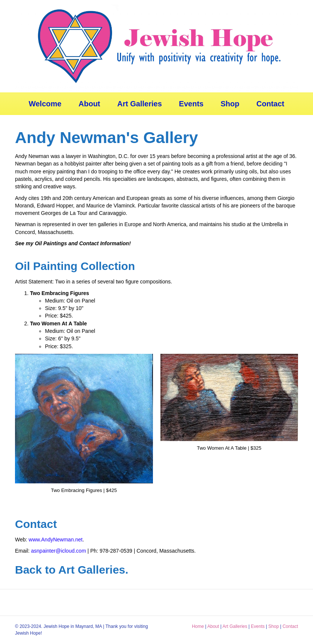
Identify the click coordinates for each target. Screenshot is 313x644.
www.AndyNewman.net (55, 540)
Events (191, 104)
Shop (230, 104)
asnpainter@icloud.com (59, 551)
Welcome (45, 104)
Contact (270, 104)
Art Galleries (140, 104)
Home (198, 626)
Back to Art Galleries (70, 570)
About (90, 104)
